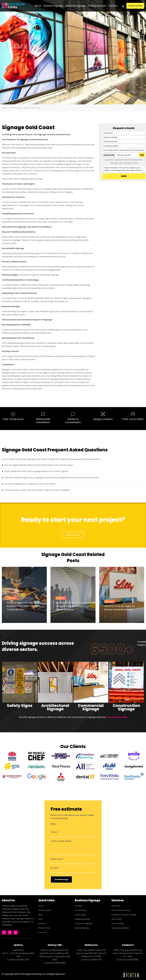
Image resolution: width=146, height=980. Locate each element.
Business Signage (53, 6)
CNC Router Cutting (121, 910)
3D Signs (79, 906)
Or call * (55, 868)
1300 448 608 (135, 6)
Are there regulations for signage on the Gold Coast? (30, 484)
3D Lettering (80, 910)
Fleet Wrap (116, 919)
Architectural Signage (55, 707)
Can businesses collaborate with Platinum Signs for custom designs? (37, 490)
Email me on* (57, 859)
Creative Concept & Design (124, 915)
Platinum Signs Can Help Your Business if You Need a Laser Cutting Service (23, 606)
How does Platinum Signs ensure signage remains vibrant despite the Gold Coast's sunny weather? (52, 478)
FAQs (41, 919)
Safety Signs (20, 705)
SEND (124, 176)
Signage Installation (120, 928)
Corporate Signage (84, 923)
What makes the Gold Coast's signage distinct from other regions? (36, 471)
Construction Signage (126, 707)
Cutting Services (97, 6)
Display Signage (82, 928)
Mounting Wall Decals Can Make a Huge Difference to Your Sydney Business (73, 606)
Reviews (42, 923)
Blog (40, 915)
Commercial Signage (91, 707)
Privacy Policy (44, 928)
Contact (113, 6)
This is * (54, 832)
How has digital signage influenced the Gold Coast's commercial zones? (39, 465)
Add (142, 155)
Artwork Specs (45, 910)
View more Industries (117, 717)
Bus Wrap (116, 906)
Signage (12, 598)
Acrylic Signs (80, 915)
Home (4, 108)
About (38, 6)
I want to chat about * (62, 841)
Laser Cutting (118, 923)
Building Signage (82, 919)
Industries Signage (76, 6)
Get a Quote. (73, 535)
